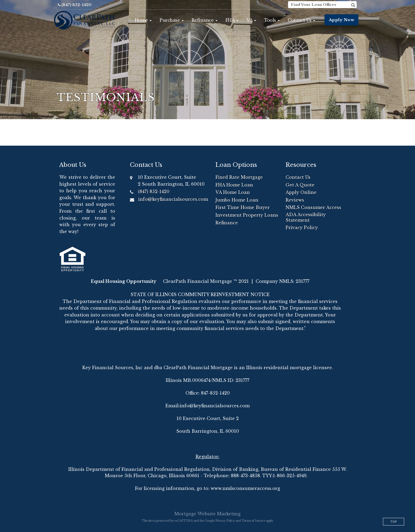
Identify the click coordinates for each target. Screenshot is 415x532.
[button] (143, 20)
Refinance (227, 223)
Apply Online (301, 192)
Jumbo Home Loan (237, 200)
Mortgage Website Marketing (207, 514)
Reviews (295, 200)
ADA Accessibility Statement (306, 217)
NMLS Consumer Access (313, 207)
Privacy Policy (302, 227)
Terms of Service (253, 521)
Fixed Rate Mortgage (239, 177)
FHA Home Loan (234, 185)
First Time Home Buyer (243, 207)
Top (394, 522)
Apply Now (342, 20)
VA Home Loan (233, 192)
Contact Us (298, 177)
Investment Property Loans (247, 215)
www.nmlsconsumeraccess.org (245, 488)
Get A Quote (300, 185)
